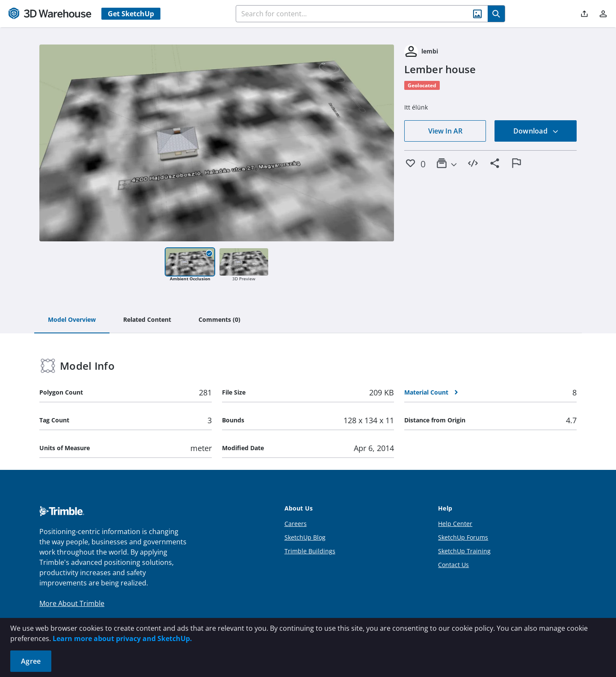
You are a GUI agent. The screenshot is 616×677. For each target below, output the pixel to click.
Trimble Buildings (310, 551)
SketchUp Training (464, 551)
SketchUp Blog (305, 537)
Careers (296, 524)
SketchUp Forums (463, 537)
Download (536, 131)
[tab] (72, 320)
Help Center (455, 524)
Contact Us (453, 565)
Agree (31, 661)
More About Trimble (72, 603)
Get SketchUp (131, 14)
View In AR (445, 131)
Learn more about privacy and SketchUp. (122, 638)
